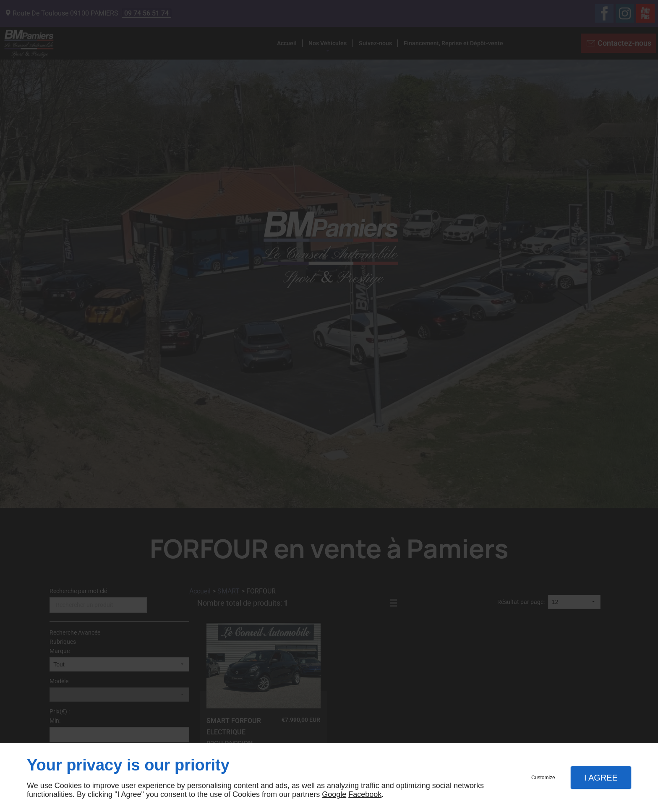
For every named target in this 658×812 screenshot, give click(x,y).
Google (334, 794)
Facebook (365, 794)
